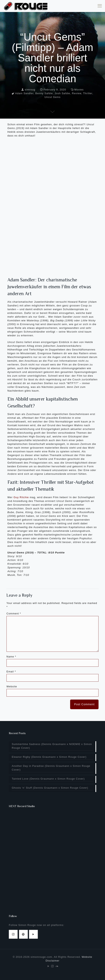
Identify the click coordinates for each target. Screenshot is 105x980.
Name (11, 657)
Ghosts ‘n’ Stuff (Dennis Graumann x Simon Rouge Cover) (50, 788)
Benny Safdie (44, 93)
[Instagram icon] (53, 966)
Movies (79, 90)
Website (12, 686)
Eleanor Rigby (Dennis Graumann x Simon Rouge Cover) (49, 757)
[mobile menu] (100, 6)
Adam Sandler (24, 93)
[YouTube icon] (48, 966)
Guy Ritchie (21, 497)
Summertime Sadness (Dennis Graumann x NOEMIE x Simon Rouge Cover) (52, 746)
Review (77, 93)
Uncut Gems (52, 97)
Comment (14, 614)
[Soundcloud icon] (57, 966)
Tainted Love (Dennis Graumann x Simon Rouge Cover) (48, 779)
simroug (30, 90)
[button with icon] (13, 934)
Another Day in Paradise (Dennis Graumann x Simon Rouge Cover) (51, 768)
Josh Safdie (62, 93)
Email (11, 672)
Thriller (88, 93)
